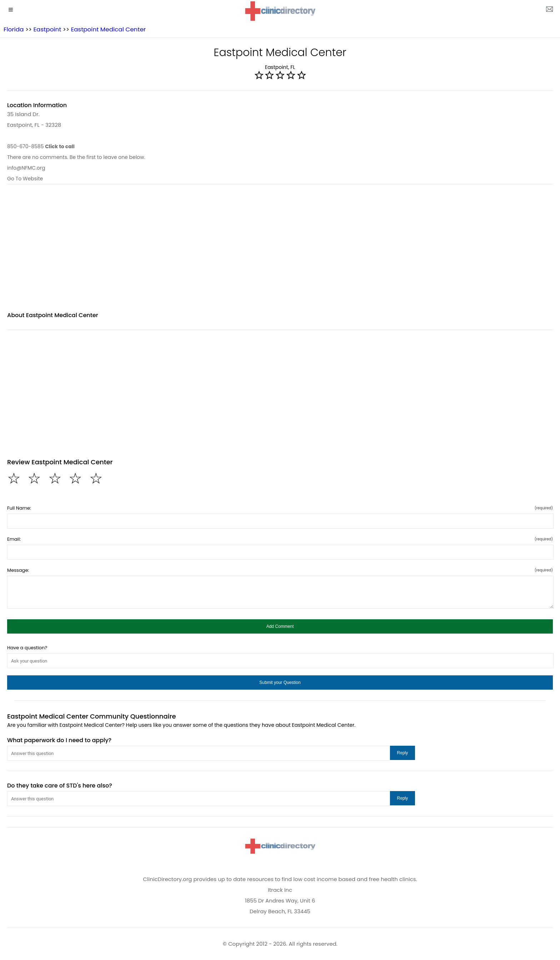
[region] (280, 252)
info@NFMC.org (26, 168)
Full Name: (280, 508)
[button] (280, 626)
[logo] (280, 11)
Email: (280, 539)
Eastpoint (47, 29)
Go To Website (25, 179)
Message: (280, 570)
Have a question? (27, 648)
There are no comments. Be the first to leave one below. (76, 157)
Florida (14, 29)
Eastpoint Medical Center (108, 29)
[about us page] (549, 11)
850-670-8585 (41, 146)
